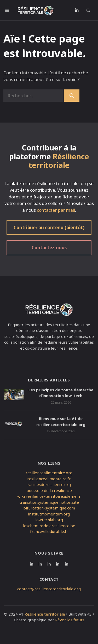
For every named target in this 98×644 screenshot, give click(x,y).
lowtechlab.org (49, 520)
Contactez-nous (49, 248)
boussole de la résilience (49, 490)
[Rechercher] (72, 96)
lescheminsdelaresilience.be (49, 526)
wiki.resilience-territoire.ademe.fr (49, 496)
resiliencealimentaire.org (49, 473)
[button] (90, 10)
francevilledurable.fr (49, 531)
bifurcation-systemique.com (49, 508)
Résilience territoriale (45, 614)
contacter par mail (56, 210)
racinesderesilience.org (49, 484)
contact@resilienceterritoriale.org (49, 589)
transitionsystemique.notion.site (49, 502)
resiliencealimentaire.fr (49, 479)
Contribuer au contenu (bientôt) (49, 227)
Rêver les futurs (70, 620)
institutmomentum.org (49, 514)
